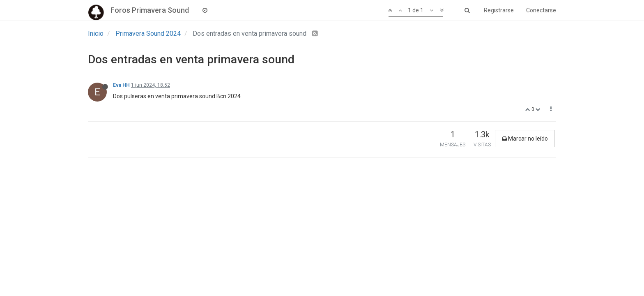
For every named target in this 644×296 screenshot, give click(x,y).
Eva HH (121, 85)
